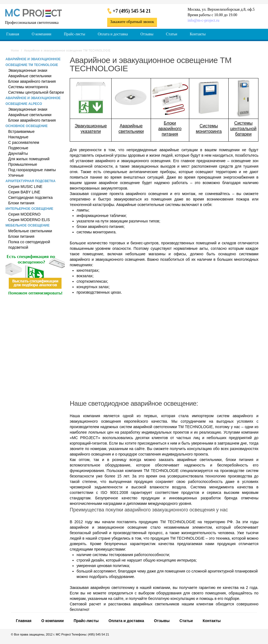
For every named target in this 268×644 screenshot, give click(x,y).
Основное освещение (27, 126)
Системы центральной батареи (36, 92)
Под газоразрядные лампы (32, 170)
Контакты (212, 621)
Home (15, 51)
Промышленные (23, 164)
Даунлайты (18, 153)
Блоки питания (21, 203)
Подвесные (18, 148)
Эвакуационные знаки (28, 70)
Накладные (18, 137)
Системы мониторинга (28, 87)
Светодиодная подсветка (30, 198)
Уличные (16, 175)
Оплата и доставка (126, 621)
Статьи (186, 621)
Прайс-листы (86, 621)
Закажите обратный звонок (132, 22)
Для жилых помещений (29, 159)
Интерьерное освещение (29, 209)
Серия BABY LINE (24, 192)
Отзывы (162, 621)
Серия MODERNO (24, 214)
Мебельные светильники (30, 231)
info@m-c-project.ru (203, 20)
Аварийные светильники (30, 76)
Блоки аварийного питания (32, 81)
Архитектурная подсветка (30, 181)
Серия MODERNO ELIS (29, 220)
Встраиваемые (21, 131)
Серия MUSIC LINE (25, 187)
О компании (53, 621)
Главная (24, 621)
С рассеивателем (24, 142)
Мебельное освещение (27, 225)
